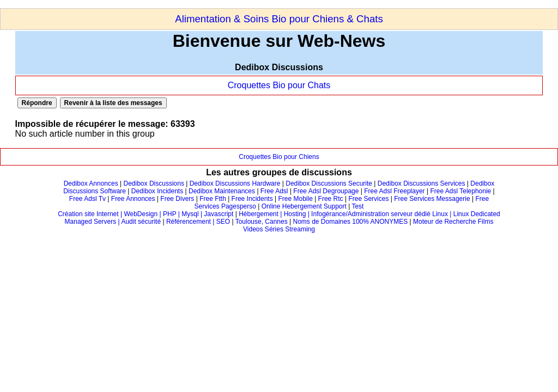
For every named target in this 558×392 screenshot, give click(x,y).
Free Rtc (331, 199)
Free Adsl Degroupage (326, 191)
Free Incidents (252, 199)
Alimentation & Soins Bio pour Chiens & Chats (279, 19)
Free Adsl (274, 191)
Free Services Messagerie (432, 199)
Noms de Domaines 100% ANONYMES (351, 222)
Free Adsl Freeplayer (394, 191)
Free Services (368, 199)
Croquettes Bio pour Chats (279, 85)
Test (357, 206)
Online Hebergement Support (304, 206)
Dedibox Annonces (91, 183)
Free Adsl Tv (87, 199)
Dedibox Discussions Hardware (235, 183)
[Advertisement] (198, 4)
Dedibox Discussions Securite (329, 183)
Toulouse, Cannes (262, 222)
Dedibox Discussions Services (421, 183)
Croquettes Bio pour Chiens (279, 157)
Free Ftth (213, 199)
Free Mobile (295, 199)
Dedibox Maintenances (222, 191)
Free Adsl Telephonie (460, 191)
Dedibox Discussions (154, 183)
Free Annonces (133, 199)
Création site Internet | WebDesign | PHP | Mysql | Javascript (145, 214)
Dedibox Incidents (157, 191)
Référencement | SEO (199, 222)
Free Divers (177, 199)
